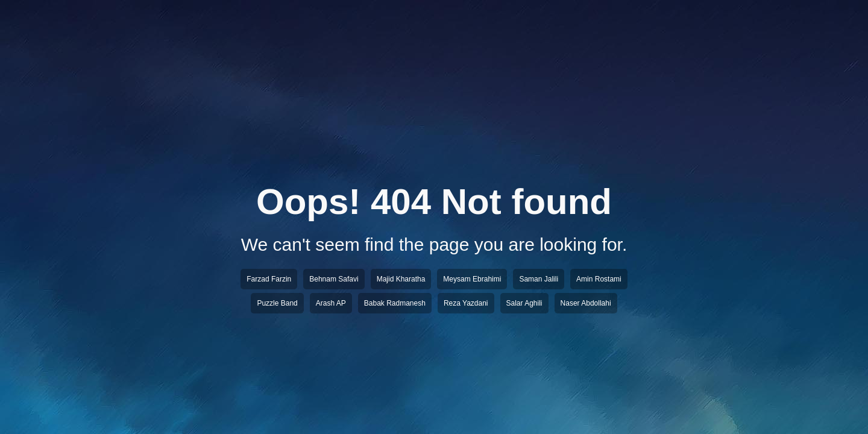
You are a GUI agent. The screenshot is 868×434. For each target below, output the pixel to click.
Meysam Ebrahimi (472, 279)
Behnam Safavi (334, 279)
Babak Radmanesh (395, 303)
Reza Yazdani (466, 303)
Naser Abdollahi (586, 303)
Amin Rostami (599, 279)
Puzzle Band (277, 303)
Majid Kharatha (401, 279)
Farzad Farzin (269, 279)
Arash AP (331, 303)
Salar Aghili (524, 303)
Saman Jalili (539, 279)
